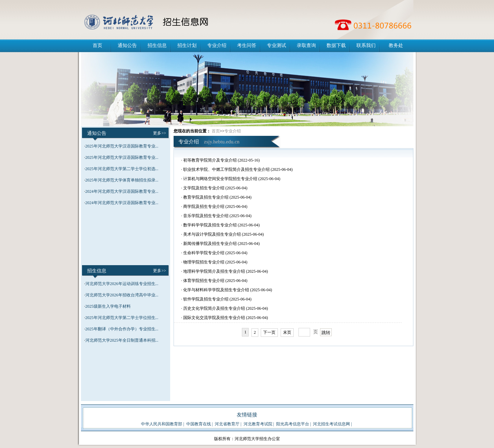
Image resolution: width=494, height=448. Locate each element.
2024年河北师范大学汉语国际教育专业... (122, 191)
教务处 (396, 45)
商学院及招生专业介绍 (204, 207)
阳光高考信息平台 (293, 424)
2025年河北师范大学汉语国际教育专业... (122, 146)
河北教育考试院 (258, 424)
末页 (287, 332)
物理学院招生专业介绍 (204, 262)
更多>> (160, 133)
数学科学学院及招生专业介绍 (210, 225)
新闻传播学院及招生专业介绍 (210, 244)
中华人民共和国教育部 (162, 424)
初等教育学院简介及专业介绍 (210, 160)
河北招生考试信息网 (331, 424)
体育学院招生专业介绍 (204, 281)
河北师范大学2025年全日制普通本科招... (122, 340)
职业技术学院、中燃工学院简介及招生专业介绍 (226, 169)
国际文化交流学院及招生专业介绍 (214, 318)
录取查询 (306, 45)
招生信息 (157, 45)
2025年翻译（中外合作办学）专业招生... (122, 329)
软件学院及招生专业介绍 (206, 299)
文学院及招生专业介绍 (204, 188)
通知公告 (127, 45)
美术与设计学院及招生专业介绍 (212, 234)
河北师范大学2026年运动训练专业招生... (122, 284)
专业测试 (277, 45)
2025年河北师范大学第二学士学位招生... (122, 318)
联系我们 (366, 45)
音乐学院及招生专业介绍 (206, 216)
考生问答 (247, 45)
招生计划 (187, 45)
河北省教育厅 (227, 424)
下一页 (269, 332)
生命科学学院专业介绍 (204, 253)
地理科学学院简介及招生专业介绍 (214, 271)
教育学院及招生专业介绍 (206, 197)
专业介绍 (217, 45)
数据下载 (336, 45)
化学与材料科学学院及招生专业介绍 (216, 290)
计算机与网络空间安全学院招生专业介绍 (220, 179)
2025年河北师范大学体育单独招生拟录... (122, 180)
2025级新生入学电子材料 (108, 306)
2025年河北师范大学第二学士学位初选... (122, 169)
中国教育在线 (199, 424)
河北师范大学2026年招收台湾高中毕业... (122, 295)
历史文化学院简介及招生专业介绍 (214, 308)
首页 (97, 45)
